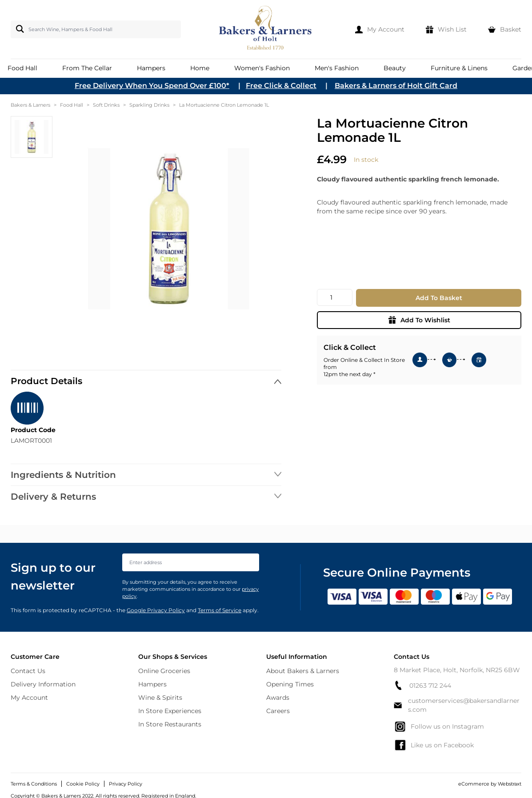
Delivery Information (43, 684)
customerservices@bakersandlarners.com (457, 705)
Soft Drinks (106, 105)
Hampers (152, 684)
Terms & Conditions (34, 784)
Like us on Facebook (434, 745)
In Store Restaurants (170, 724)
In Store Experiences (170, 711)
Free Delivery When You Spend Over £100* (152, 86)
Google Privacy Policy (156, 610)
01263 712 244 (422, 685)
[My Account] (380, 29)
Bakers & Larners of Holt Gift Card (396, 86)
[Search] (18, 29)
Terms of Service (220, 610)
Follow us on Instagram (439, 726)
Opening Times (290, 684)
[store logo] (266, 29)
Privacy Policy (126, 784)
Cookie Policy (83, 784)
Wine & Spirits (160, 698)
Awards (278, 698)
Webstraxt (510, 784)
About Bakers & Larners (303, 671)
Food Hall (72, 105)
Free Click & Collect (281, 86)
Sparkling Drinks (149, 105)
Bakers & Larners (30, 105)
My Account (29, 698)
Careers (278, 711)
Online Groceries (164, 671)
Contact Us (28, 671)
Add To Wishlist (419, 320)
